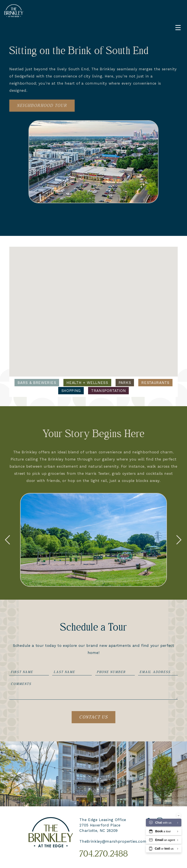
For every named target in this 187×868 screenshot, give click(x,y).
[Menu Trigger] (178, 28)
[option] (93, 540)
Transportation (109, 391)
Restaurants (155, 383)
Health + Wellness (87, 383)
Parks (125, 383)
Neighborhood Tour (42, 106)
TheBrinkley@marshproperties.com (113, 841)
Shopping (71, 391)
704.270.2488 (104, 854)
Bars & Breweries (37, 383)
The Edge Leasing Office (103, 820)
